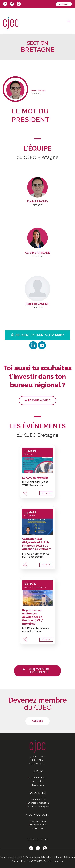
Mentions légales (9, 857)
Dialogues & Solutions (64, 857)
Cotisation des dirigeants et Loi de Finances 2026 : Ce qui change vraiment (37, 544)
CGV (21, 857)
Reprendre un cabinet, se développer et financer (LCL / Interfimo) (32, 617)
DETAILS (46, 493)
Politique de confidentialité (38, 857)
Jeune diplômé (38, 799)
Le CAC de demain (35, 478)
